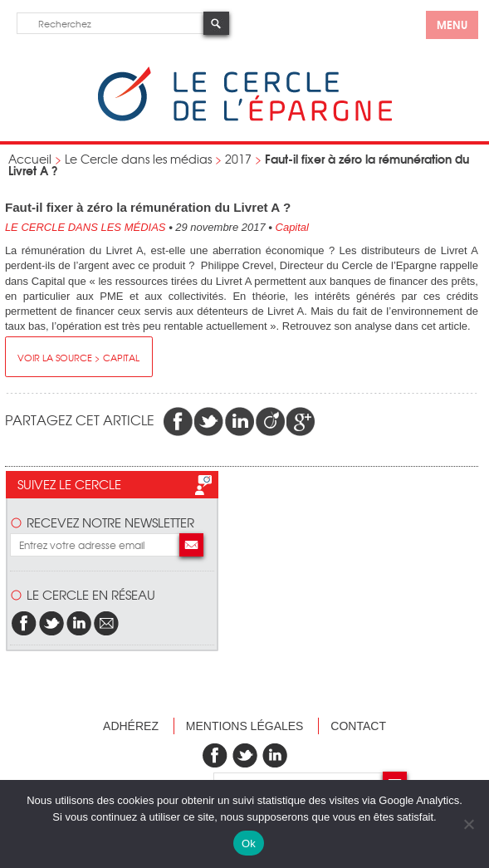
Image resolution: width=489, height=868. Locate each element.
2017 (238, 159)
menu (452, 24)
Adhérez (131, 726)
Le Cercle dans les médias (138, 159)
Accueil (30, 159)
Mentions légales (245, 726)
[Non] (468, 824)
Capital (292, 227)
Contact (358, 726)
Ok (249, 843)
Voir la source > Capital (78, 357)
